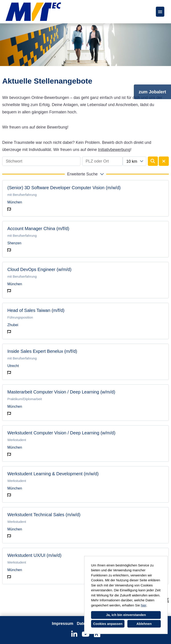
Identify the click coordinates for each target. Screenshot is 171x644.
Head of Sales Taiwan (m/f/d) (36, 310)
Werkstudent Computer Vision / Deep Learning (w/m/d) (61, 433)
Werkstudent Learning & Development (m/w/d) (53, 474)
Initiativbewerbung (114, 150)
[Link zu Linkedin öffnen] (74, 634)
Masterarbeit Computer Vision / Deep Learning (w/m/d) (61, 392)
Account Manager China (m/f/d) (38, 229)
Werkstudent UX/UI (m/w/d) (34, 555)
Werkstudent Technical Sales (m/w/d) (44, 515)
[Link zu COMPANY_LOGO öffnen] (33, 12)
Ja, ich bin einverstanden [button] (126, 615)
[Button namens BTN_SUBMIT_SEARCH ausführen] (153, 161)
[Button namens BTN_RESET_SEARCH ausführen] (164, 161)
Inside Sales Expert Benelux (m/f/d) (42, 351)
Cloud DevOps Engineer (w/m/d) (39, 269)
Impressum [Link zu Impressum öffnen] (63, 624)
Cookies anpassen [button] (108, 624)
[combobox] (134, 161)
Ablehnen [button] (144, 624)
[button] (85, 174)
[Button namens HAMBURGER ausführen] (160, 12)
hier (143, 605)
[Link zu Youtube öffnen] (86, 634)
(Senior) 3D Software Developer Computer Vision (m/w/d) (64, 188)
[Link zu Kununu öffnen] (97, 634)
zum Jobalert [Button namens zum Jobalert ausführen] (152, 92)
